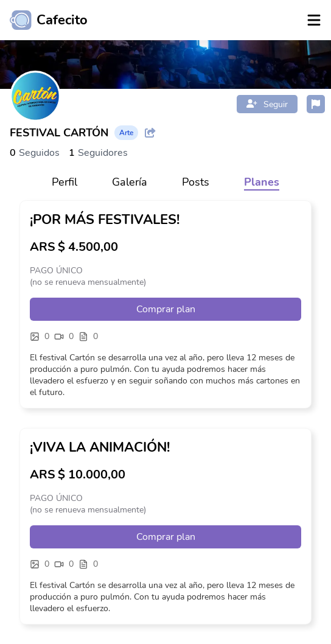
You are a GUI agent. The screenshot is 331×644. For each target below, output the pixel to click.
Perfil (64, 182)
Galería (130, 182)
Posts (196, 182)
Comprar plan (166, 309)
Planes (262, 182)
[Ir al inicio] (44, 20)
